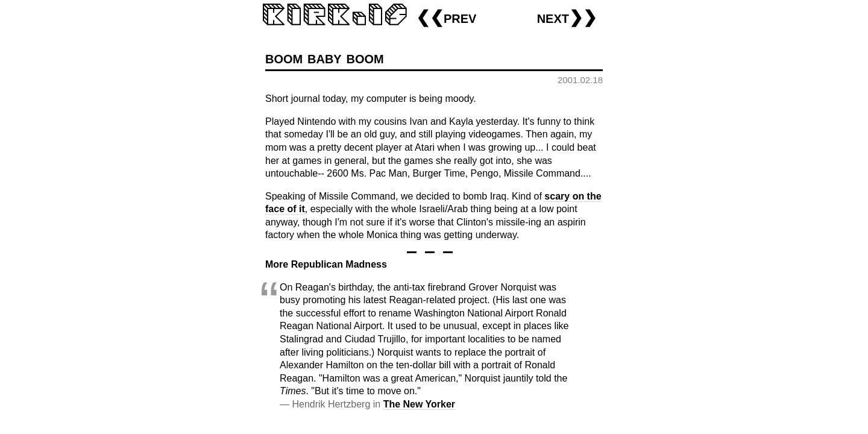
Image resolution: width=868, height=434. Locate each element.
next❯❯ (567, 17)
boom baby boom (325, 58)
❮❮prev (446, 17)
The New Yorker (419, 404)
